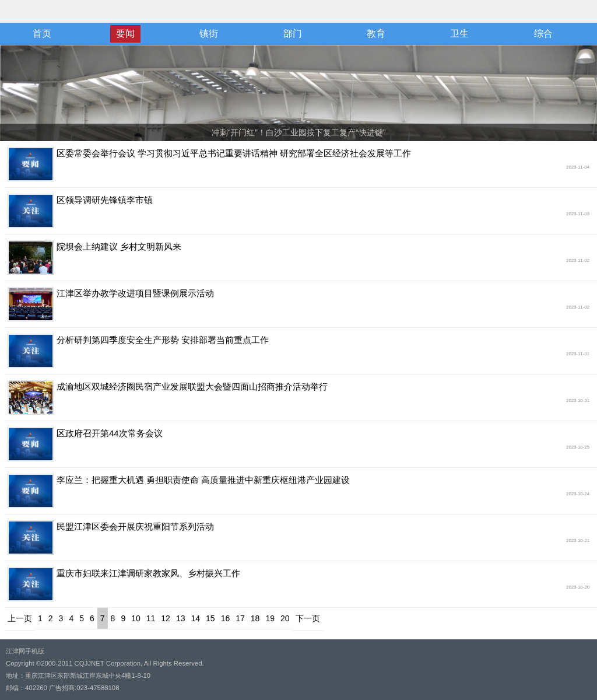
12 (166, 618)
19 (270, 618)
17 (240, 618)
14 (195, 618)
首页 (42, 34)
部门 (293, 34)
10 (136, 618)
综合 (543, 34)
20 (285, 618)
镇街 (209, 34)
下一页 (308, 618)
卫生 (459, 34)
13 (181, 618)
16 (226, 618)
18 (255, 618)
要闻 (125, 34)
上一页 (20, 618)
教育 (376, 34)
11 (151, 618)
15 (210, 618)
